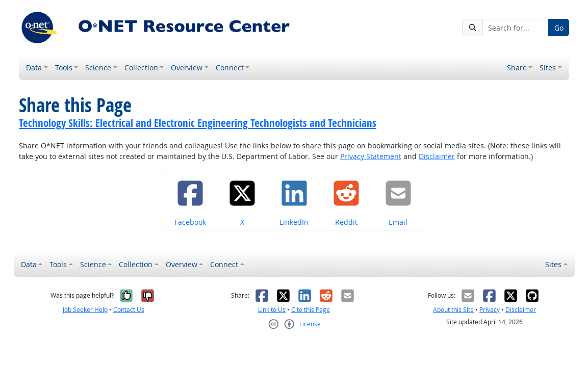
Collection (141, 68)
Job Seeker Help (85, 310)
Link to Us (272, 310)
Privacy (490, 310)
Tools (64, 68)
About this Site (453, 310)
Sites (548, 68)
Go (559, 28)
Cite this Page (311, 310)
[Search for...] (516, 28)
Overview (187, 68)
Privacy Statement (371, 156)
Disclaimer (437, 156)
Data (34, 68)
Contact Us (129, 310)
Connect (230, 68)
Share (517, 68)
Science (98, 68)
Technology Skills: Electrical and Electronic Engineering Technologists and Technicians (198, 123)
